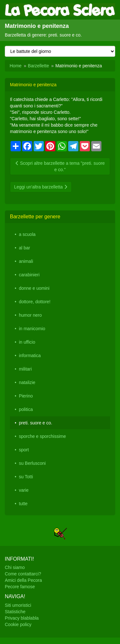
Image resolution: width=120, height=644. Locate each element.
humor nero (30, 315)
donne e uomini (34, 288)
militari (25, 369)
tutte (23, 504)
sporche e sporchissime (42, 436)
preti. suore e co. (36, 423)
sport (24, 450)
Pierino (26, 396)
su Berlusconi (32, 463)
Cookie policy (18, 624)
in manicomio (32, 329)
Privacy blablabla (22, 618)
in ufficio (27, 342)
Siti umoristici (18, 605)
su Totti (26, 477)
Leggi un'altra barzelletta (41, 187)
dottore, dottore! (35, 302)
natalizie (27, 382)
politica (26, 409)
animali (26, 261)
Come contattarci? (23, 574)
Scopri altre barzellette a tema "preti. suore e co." (60, 166)
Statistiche (15, 612)
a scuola (27, 234)
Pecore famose (20, 587)
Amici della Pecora (23, 580)
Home (16, 66)
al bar (24, 248)
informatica (30, 355)
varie (24, 490)
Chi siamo (15, 567)
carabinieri (29, 275)
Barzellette (38, 66)
